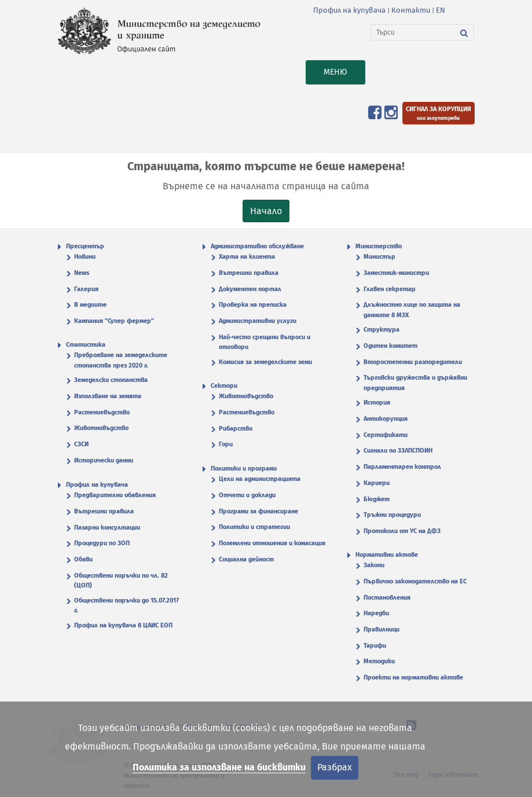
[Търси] (413, 32)
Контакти (411, 10)
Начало (266, 211)
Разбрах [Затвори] (335, 767)
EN (441, 10)
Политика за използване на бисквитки (219, 767)
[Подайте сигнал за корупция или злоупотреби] (439, 113)
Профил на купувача (349, 10)
